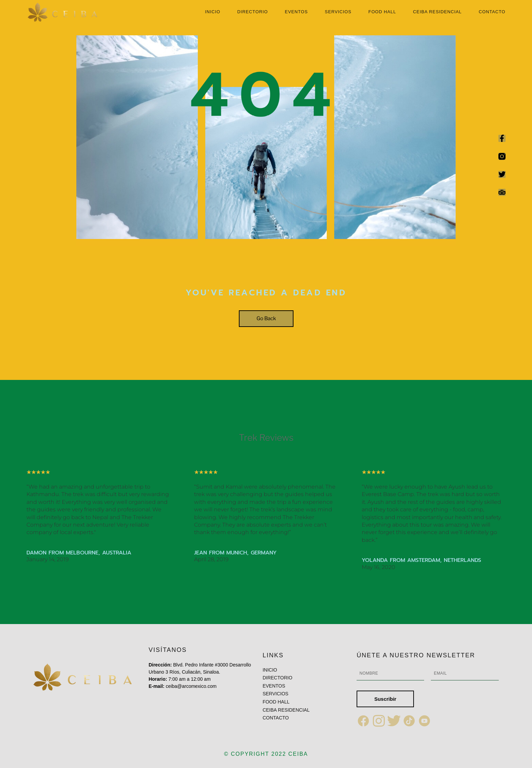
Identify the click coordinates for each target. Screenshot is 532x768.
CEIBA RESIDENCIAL (437, 12)
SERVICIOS (338, 12)
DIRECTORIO (252, 12)
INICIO (213, 12)
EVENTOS (296, 12)
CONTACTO (492, 12)
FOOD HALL (382, 12)
